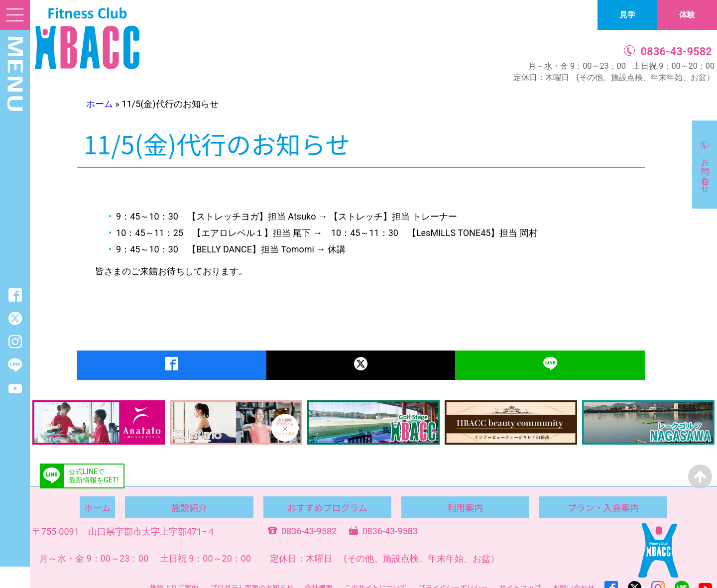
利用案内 (465, 507)
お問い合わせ (705, 171)
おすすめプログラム (327, 507)
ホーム (100, 104)
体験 (687, 15)
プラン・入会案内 (603, 507)
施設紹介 (189, 507)
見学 (627, 15)
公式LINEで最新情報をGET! (94, 476)
